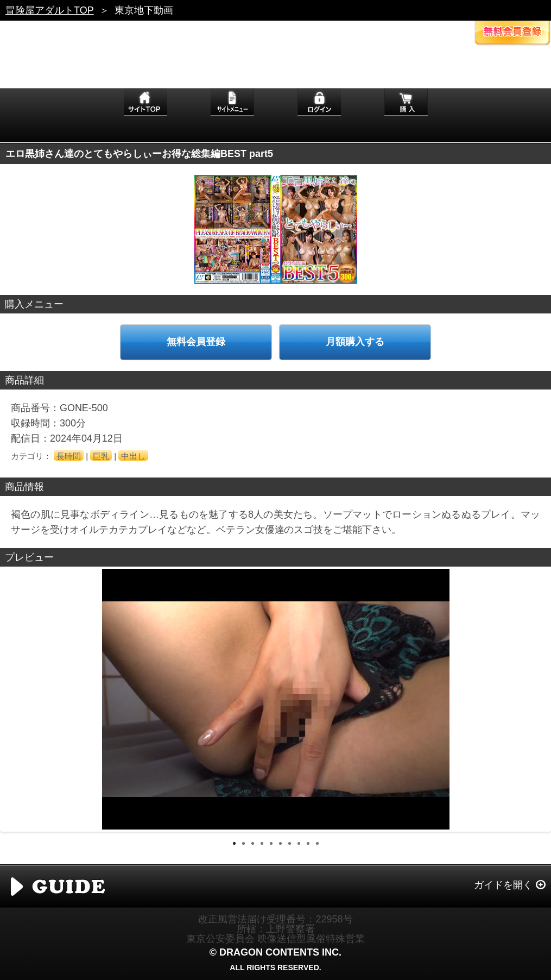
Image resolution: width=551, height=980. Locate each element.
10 (317, 843)
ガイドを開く (503, 885)
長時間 (69, 456)
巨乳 (101, 456)
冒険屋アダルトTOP (50, 10)
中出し (133, 456)
